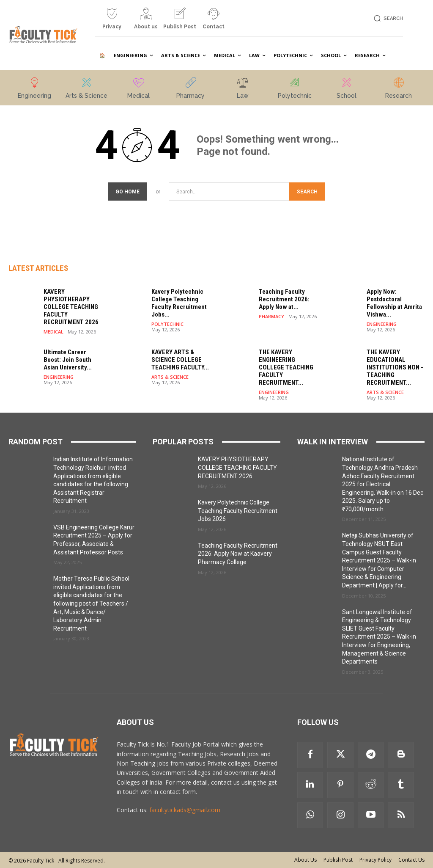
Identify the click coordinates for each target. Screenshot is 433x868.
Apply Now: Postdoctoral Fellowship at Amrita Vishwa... (394, 303)
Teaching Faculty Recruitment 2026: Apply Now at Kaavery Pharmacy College (238, 554)
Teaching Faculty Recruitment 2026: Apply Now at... (284, 299)
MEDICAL (53, 332)
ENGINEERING (382, 324)
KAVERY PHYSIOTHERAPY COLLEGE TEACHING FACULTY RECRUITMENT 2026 (71, 307)
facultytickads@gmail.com (185, 810)
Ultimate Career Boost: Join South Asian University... (68, 360)
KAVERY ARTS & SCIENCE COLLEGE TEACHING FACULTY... (180, 360)
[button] (387, 18)
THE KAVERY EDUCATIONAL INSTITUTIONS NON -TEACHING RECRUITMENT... (395, 367)
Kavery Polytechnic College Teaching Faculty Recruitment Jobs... (179, 303)
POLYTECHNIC (167, 324)
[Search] (307, 192)
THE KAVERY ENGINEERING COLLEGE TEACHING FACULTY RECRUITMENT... (286, 367)
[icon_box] (112, 22)
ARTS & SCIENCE (170, 377)
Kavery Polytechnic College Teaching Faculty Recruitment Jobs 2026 (238, 511)
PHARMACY (271, 316)
